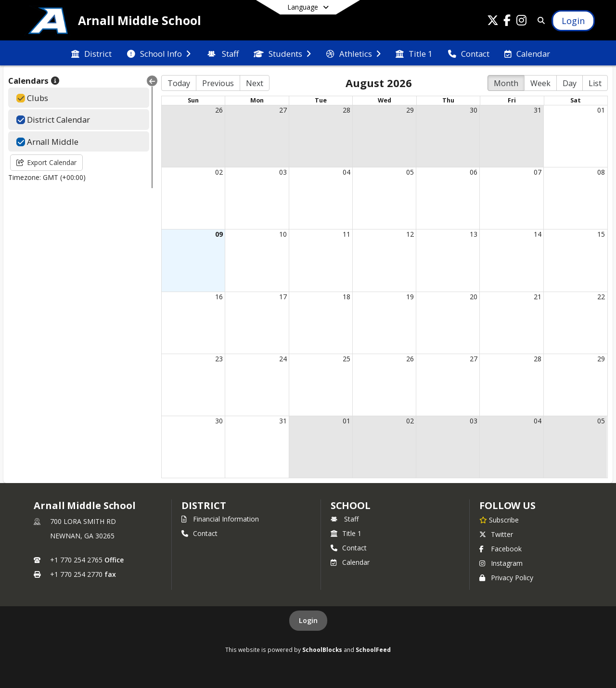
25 (346, 359)
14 (538, 234)
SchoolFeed (373, 650)
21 (538, 297)
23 (219, 359)
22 (601, 297)
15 (601, 234)
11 (346, 234)
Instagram (501, 563)
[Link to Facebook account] (507, 22)
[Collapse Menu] (152, 81)
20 (474, 297)
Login (308, 620)
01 (601, 110)
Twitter (496, 534)
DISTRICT (204, 505)
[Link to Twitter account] (493, 22)
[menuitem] (91, 53)
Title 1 (346, 533)
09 (219, 234)
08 (601, 172)
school (351, 505)
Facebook (500, 549)
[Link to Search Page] (539, 20)
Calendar (350, 562)
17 (283, 297)
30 (474, 110)
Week (540, 83)
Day (570, 83)
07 (538, 172)
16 (219, 297)
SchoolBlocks (322, 650)
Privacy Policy (506, 578)
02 (219, 172)
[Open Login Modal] (573, 21)
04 (346, 172)
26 (219, 110)
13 (474, 234)
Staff (345, 519)
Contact (199, 533)
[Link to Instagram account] (522, 22)
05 (410, 172)
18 (346, 297)
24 (283, 359)
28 (346, 110)
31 (538, 110)
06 (474, 172)
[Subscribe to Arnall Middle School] (499, 520)
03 (283, 172)
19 (410, 297)
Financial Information (220, 519)
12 (410, 234)
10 (283, 234)
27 (283, 110)
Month (506, 83)
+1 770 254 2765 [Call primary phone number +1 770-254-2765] (76, 560)
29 (410, 110)
